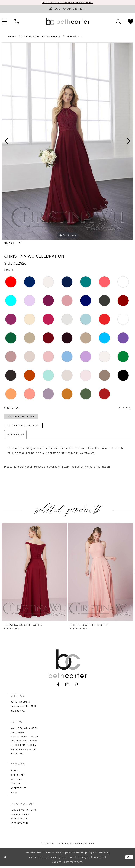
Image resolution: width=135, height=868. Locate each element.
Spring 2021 (75, 37)
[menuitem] (17, 22)
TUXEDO (15, 786)
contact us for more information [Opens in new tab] (91, 469)
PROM (14, 794)
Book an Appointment (25, 427)
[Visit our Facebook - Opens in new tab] (58, 686)
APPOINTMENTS (20, 825)
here (80, 864)
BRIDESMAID (18, 777)
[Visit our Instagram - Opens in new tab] (67, 686)
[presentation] (34, 574)
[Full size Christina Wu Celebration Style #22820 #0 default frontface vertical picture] (67, 141)
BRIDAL (15, 773)
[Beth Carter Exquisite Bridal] (67, 22)
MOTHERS (16, 781)
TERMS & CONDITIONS (23, 812)
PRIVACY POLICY (20, 816)
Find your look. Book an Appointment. (68, 3)
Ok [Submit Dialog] (129, 859)
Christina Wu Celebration (41, 37)
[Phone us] (17, 22)
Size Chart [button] (124, 408)
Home (12, 37)
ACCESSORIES (18, 790)
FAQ (13, 829)
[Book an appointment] (67, 9)
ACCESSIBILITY (19, 821)
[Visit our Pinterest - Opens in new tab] (76, 686)
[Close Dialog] (5, 859)
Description (15, 436)
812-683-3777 (18, 713)
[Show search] (118, 22)
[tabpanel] (67, 141)
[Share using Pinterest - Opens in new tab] (20, 244)
